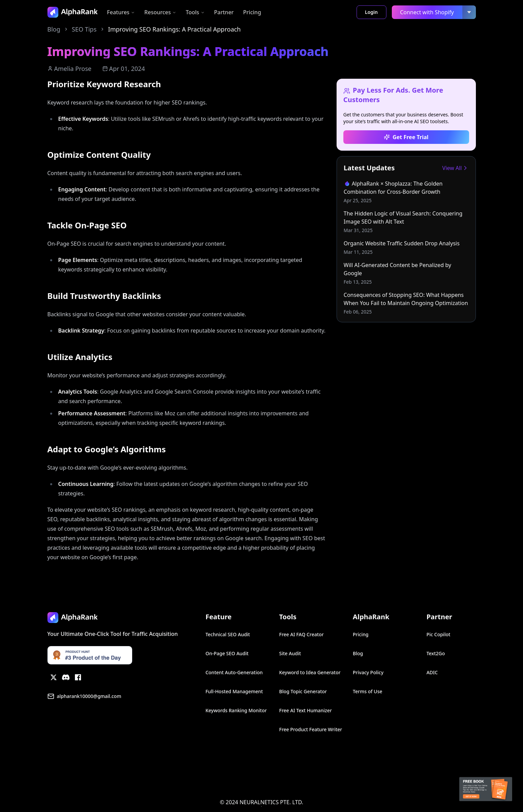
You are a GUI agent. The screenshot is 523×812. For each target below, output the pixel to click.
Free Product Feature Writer (310, 729)
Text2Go (436, 653)
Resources (160, 12)
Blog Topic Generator (303, 691)
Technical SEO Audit (228, 634)
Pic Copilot (438, 634)
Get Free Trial (406, 137)
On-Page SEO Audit (227, 653)
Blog (54, 29)
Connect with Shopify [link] (427, 12)
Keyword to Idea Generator (310, 672)
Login (371, 12)
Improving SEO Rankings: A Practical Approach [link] (174, 29)
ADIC (432, 672)
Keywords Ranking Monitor (236, 710)
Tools (195, 12)
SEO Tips (84, 29)
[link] (406, 192)
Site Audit (290, 653)
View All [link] (456, 168)
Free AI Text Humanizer (305, 710)
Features (121, 12)
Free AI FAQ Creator (301, 634)
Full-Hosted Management (234, 691)
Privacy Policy (368, 672)
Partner (224, 12)
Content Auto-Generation (234, 672)
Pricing (252, 12)
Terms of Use (368, 691)
